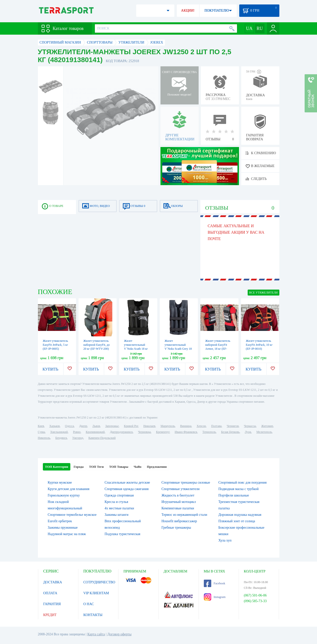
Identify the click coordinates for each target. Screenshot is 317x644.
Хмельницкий (59, 432)
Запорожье (112, 426)
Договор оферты (119, 634)
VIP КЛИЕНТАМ (96, 593)
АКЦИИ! (188, 11)
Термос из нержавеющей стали (184, 515)
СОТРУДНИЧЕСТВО (99, 582)
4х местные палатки (119, 508)
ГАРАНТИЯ (52, 604)
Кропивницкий (95, 432)
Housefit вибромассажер (179, 521)
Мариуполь (168, 426)
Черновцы (144, 432)
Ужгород (78, 438)
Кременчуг (163, 432)
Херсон (201, 426)
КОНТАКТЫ (93, 615)
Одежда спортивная (119, 495)
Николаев (149, 426)
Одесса (69, 426)
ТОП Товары (119, 467)
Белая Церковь (230, 432)
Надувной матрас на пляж (67, 534)
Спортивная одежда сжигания (127, 489)
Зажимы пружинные (63, 528)
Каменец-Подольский (102, 438)
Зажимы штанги (116, 515)
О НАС (89, 604)
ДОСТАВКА (53, 582)
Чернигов (233, 426)
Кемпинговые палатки (178, 508)
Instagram (215, 597)
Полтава (216, 426)
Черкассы (250, 426)
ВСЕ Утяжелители (264, 293)
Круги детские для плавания (69, 489)
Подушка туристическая (122, 534)
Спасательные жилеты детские (127, 483)
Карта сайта (96, 634)
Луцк (248, 432)
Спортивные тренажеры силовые (186, 483)
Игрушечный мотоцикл (179, 502)
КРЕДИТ (50, 615)
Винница (186, 426)
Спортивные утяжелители (181, 489)
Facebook (215, 583)
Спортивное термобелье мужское (72, 515)
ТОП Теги (96, 467)
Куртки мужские (60, 483)
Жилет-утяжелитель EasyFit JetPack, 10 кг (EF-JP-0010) (259, 345)
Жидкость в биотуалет (178, 495)
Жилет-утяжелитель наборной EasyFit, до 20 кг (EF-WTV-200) (97, 345)
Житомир (267, 426)
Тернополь (209, 432)
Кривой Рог (131, 426)
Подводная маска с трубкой (239, 489)
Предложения (157, 467)
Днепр (83, 426)
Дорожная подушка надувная (240, 515)
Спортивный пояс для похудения (243, 483)
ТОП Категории (57, 467)
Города (79, 467)
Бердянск (61, 438)
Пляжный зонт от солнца (237, 521)
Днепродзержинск (121, 432)
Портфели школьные (234, 495)
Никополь (44, 438)
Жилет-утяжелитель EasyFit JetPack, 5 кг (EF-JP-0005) (55, 345)
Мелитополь (264, 432)
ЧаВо (138, 467)
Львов (96, 426)
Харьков (54, 426)
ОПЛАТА (50, 593)
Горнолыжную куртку (64, 495)
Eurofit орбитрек (60, 521)
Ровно (77, 432)
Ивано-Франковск (186, 432)
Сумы (41, 432)
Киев (41, 426)
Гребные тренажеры (176, 528)
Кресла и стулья (116, 502)
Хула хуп (225, 540)
